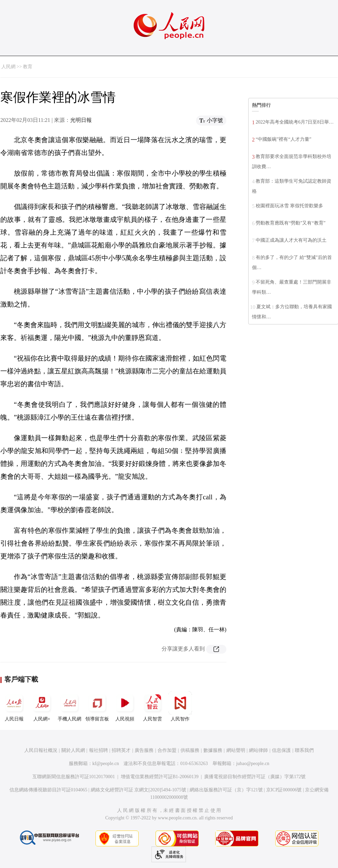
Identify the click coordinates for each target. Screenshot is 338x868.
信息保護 (281, 750)
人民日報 (14, 706)
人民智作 (180, 706)
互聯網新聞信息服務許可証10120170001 (74, 777)
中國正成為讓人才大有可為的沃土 (291, 240)
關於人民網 (73, 750)
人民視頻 (125, 706)
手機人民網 (69, 706)
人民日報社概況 (41, 750)
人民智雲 (152, 706)
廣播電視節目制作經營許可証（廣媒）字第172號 (255, 777)
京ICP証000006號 (284, 790)
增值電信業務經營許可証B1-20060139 (160, 777)
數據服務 (213, 750)
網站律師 (258, 750)
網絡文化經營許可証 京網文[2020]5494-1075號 (139, 790)
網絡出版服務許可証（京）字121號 (226, 790)
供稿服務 (190, 750)
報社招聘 (98, 750)
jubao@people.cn (253, 764)
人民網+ (42, 706)
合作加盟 (167, 750)
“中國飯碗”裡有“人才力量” (284, 139)
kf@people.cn (106, 764)
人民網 (8, 67)
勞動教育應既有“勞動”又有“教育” (291, 223)
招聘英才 (121, 750)
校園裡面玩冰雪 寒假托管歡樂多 (289, 206)
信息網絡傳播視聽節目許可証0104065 (48, 790)
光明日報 (81, 120)
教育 (28, 67)
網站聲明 (236, 750)
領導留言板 (97, 706)
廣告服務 (144, 750)
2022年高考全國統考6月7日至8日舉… (295, 122)
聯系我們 (304, 750)
